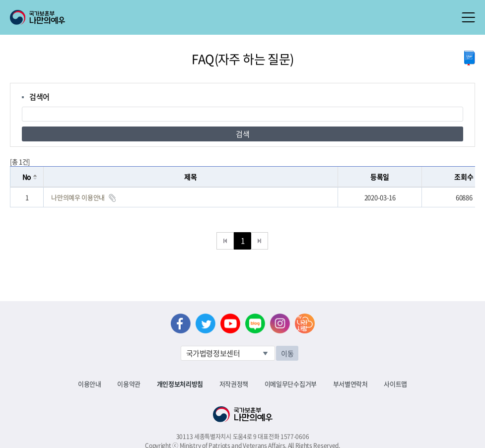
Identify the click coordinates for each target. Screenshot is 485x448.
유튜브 (230, 323)
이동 (287, 353)
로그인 (85, 5)
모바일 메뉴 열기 (468, 17)
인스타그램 (280, 323)
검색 (242, 134)
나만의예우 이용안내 (78, 197)
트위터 (206, 323)
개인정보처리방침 (180, 384)
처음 (225, 241)
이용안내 (90, 384)
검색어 (39, 97)
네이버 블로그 (255, 323)
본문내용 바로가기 (0, 0)
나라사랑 (305, 323)
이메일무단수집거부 (291, 384)
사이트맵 (395, 384)
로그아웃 (120, 5)
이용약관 (129, 384)
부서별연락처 (350, 384)
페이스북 (181, 323)
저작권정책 (234, 384)
